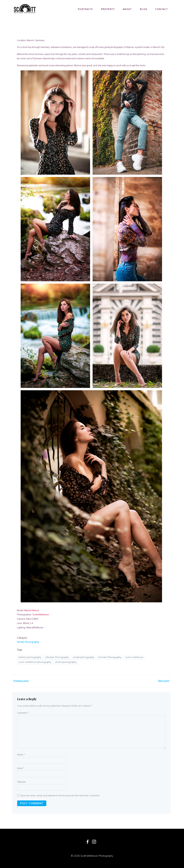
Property (108, 9)
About (127, 9)
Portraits (85, 9)
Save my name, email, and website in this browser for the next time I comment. (60, 795)
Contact (162, 9)
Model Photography (28, 641)
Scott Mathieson (41, 614)
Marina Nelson (32, 610)
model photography (84, 657)
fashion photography (30, 657)
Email (21, 768)
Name (21, 754)
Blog (144, 9)
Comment (23, 712)
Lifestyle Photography (57, 657)
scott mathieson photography (35, 661)
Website (21, 781)
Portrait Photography (110, 657)
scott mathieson (134, 657)
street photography (66, 661)
